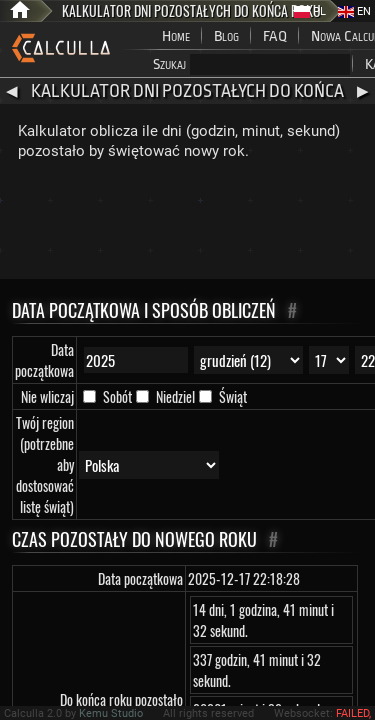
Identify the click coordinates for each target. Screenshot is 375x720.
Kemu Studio (111, 713)
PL (310, 11)
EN (354, 11)
